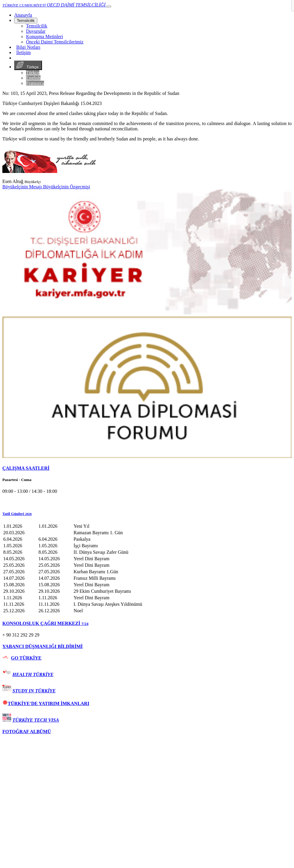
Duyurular (36, 31)
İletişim (24, 52)
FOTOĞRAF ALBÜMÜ (27, 732)
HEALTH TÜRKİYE (33, 675)
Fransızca (35, 83)
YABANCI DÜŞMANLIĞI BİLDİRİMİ (42, 646)
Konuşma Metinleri (45, 37)
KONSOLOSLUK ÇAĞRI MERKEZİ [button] (45, 623)
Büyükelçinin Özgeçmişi (67, 187)
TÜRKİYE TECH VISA (36, 720)
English (33, 78)
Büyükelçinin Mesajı (23, 187)
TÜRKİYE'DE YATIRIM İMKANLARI (46, 703)
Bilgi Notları (28, 47)
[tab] (147, 468)
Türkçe (28, 65)
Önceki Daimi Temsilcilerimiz (55, 42)
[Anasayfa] (23, 15)
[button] (147, 514)
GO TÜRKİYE (26, 658)
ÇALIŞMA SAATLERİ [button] (26, 468)
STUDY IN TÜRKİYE (34, 691)
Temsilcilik (26, 21)
